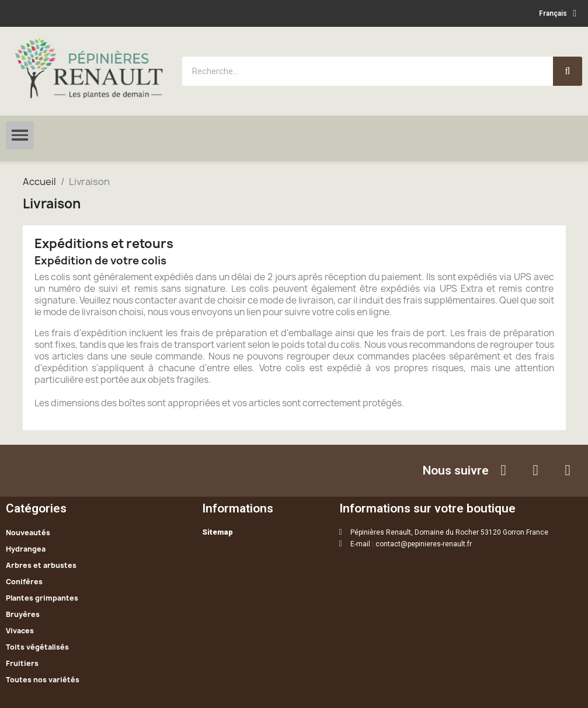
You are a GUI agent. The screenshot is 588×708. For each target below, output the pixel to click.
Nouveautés (28, 533)
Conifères (24, 582)
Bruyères (23, 614)
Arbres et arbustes (41, 565)
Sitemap (218, 532)
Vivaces (20, 631)
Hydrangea (26, 549)
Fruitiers (22, 663)
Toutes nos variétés (43, 680)
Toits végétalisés (37, 647)
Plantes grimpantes (42, 598)
